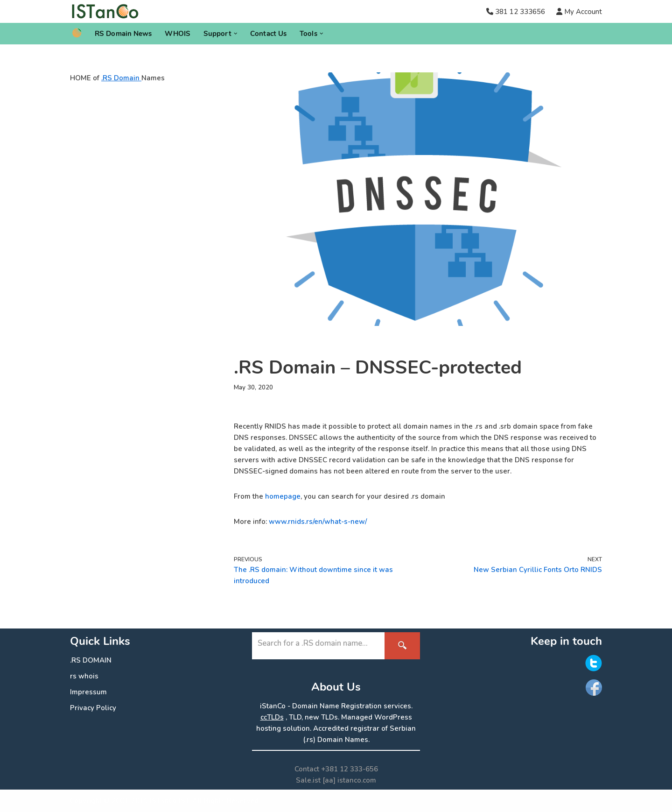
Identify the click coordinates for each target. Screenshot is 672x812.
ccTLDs (272, 717)
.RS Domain (121, 78)
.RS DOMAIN (91, 660)
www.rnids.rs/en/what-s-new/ (318, 522)
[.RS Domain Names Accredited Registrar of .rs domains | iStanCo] (108, 11)
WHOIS (178, 34)
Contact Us (268, 34)
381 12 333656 (520, 12)
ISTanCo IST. (170, 801)
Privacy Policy (93, 708)
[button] (236, 34)
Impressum (88, 692)
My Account (582, 12)
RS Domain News (123, 34)
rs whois (84, 676)
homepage (283, 496)
